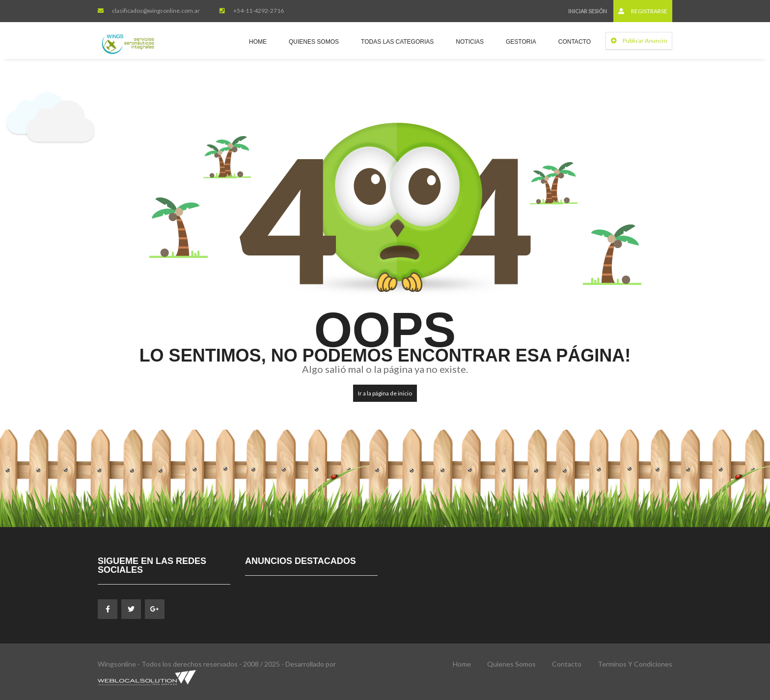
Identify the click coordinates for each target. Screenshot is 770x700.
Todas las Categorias (397, 42)
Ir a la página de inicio (385, 393)
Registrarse (643, 11)
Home (258, 42)
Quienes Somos (314, 42)
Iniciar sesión (588, 11)
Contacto (575, 42)
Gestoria (521, 42)
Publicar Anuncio (639, 41)
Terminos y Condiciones (635, 664)
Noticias (470, 42)
